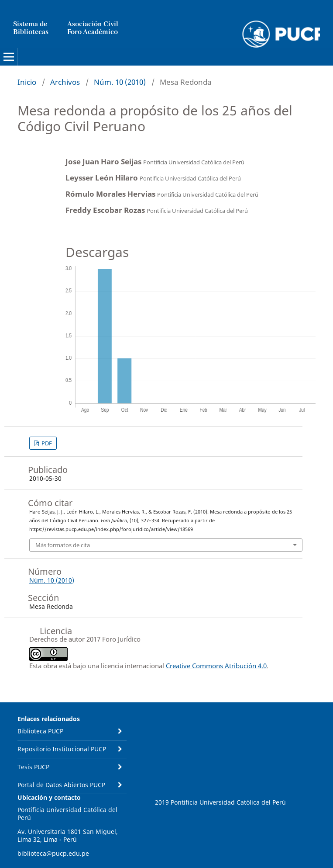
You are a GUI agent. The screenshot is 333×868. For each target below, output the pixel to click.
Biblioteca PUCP (40, 731)
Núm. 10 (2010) (120, 82)
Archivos (65, 82)
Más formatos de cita (63, 545)
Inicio (27, 82)
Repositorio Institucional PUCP (62, 749)
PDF (46, 443)
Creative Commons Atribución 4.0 (216, 666)
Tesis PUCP (33, 767)
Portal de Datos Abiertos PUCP (61, 785)
